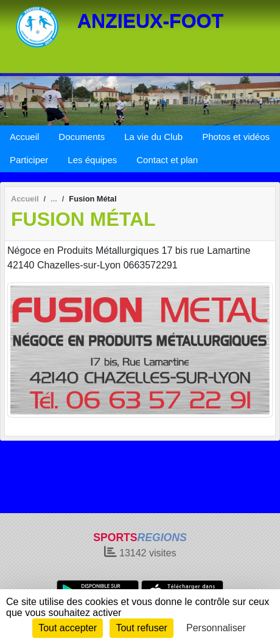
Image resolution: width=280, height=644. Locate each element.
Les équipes (92, 160)
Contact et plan (167, 160)
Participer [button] (29, 160)
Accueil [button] (24, 137)
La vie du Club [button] (153, 137)
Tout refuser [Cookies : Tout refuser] (141, 628)
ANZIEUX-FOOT (150, 21)
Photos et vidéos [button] (236, 137)
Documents (82, 137)
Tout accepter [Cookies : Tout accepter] (68, 628)
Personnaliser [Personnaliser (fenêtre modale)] (216, 628)
